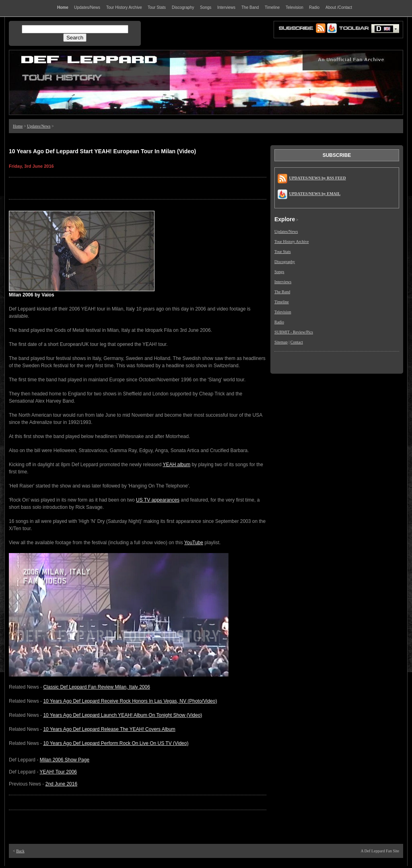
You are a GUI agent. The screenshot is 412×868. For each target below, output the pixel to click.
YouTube (194, 543)
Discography (285, 262)
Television (283, 312)
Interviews (283, 282)
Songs (279, 272)
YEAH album (176, 465)
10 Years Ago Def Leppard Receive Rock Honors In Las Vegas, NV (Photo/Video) (130, 701)
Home (18, 126)
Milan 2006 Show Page (65, 760)
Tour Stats (283, 252)
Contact (297, 342)
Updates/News (39, 126)
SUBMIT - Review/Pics (294, 332)
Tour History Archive (291, 242)
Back (20, 851)
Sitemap (281, 342)
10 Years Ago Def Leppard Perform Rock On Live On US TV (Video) (116, 743)
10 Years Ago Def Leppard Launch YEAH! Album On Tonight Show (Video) (123, 715)
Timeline (282, 302)
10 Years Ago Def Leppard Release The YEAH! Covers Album (109, 729)
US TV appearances (158, 500)
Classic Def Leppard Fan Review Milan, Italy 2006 (96, 687)
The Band (282, 292)
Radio (279, 322)
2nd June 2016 (61, 784)
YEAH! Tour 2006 (59, 772)
